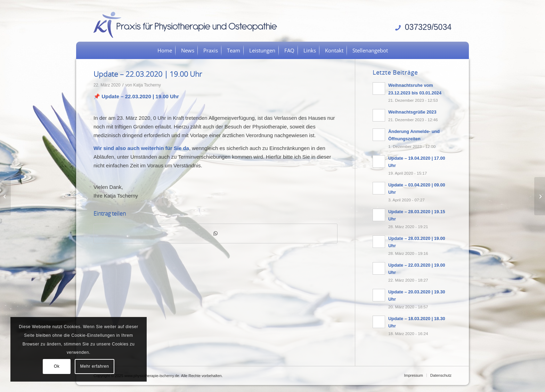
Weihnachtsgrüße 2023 (412, 112)
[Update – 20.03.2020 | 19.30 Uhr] (5, 196)
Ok (57, 366)
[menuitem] (165, 50)
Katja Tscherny (147, 85)
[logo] (188, 24)
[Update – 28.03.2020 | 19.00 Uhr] (540, 196)
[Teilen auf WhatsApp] (215, 233)
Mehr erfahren (94, 366)
